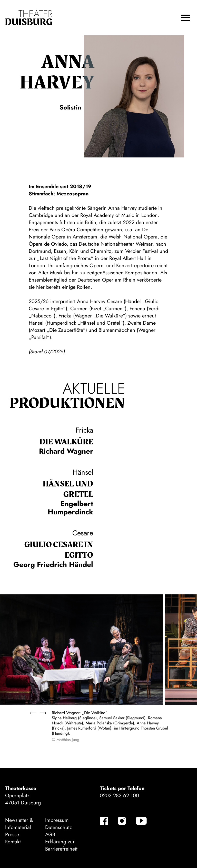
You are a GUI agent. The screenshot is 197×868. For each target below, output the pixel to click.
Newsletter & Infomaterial (19, 824)
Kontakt (13, 842)
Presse (12, 835)
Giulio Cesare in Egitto (59, 550)
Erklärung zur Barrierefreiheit (61, 845)
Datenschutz (58, 827)
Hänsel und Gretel (68, 489)
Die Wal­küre (66, 442)
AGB (50, 835)
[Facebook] (104, 821)
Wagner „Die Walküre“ (100, 316)
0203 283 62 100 (119, 796)
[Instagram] (122, 821)
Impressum (57, 820)
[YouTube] (141, 821)
